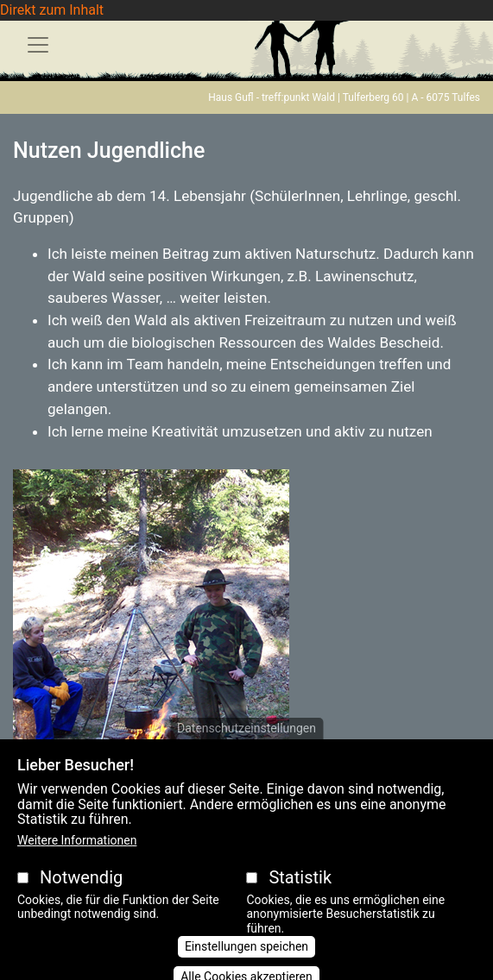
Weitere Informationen (77, 856)
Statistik (300, 893)
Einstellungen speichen (246, 962)
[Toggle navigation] (38, 45)
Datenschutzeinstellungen (246, 744)
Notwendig (81, 893)
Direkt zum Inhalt (52, 10)
